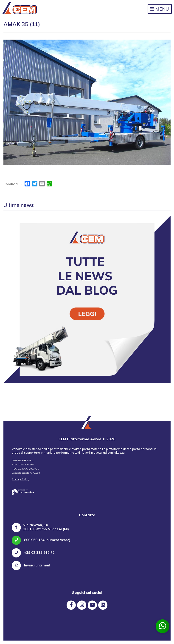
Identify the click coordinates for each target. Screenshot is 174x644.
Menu (160, 9)
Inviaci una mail (31, 565)
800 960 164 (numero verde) (41, 540)
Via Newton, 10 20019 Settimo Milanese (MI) (46, 527)
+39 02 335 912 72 (33, 553)
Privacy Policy (20, 479)
